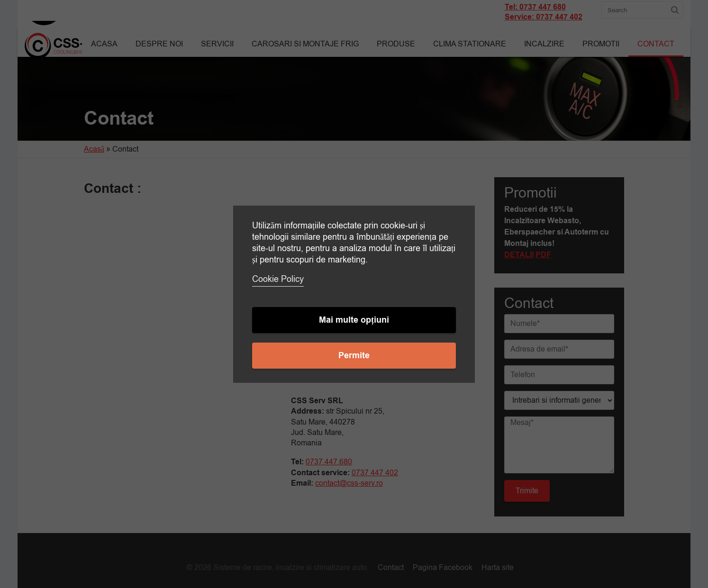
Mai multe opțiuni (354, 320)
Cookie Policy (278, 279)
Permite (354, 356)
